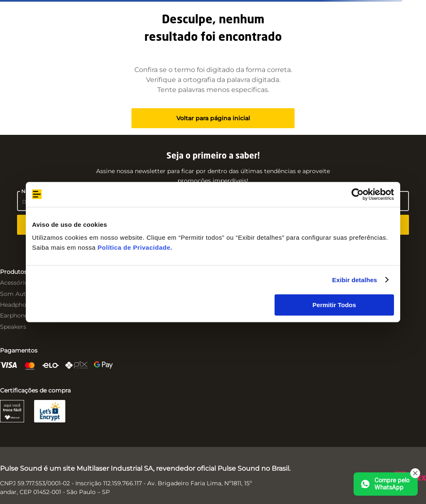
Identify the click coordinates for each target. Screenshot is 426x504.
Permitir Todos (334, 305)
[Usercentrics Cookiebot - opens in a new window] (358, 194)
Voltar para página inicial (213, 118)
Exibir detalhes (354, 280)
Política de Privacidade (134, 247)
